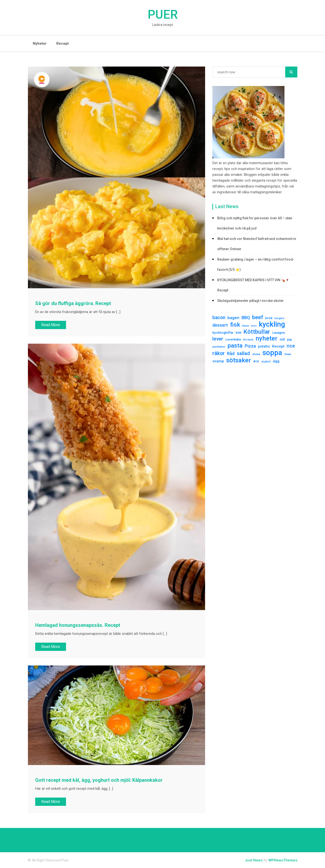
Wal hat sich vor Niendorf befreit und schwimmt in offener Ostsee (257, 244)
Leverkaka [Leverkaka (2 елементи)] (233, 339)
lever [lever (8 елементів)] (218, 339)
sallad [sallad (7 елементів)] (243, 353)
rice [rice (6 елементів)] (291, 346)
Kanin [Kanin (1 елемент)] (246, 326)
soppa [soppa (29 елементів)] (272, 353)
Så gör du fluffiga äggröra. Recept (73, 303)
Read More (51, 325)
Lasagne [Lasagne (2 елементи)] (279, 332)
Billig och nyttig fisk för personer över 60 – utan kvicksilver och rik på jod (255, 223)
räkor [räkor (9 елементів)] (219, 353)
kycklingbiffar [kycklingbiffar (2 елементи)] (223, 332)
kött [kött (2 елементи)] (238, 332)
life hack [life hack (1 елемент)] (248, 340)
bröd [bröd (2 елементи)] (269, 318)
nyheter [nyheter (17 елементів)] (267, 338)
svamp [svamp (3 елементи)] (218, 361)
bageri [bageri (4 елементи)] (233, 318)
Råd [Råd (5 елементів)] (231, 353)
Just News (254, 860)
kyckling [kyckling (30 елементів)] (272, 324)
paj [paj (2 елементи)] (289, 339)
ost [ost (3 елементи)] (282, 339)
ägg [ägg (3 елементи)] (276, 361)
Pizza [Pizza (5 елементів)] (250, 346)
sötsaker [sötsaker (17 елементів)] (239, 360)
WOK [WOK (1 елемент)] (256, 362)
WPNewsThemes (283, 860)
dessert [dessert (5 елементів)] (220, 325)
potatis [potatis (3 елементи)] (264, 346)
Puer (163, 15)
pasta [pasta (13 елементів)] (235, 346)
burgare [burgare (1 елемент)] (279, 318)
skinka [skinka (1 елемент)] (256, 354)
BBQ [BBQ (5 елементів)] (246, 318)
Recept (62, 43)
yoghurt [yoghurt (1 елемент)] (266, 362)
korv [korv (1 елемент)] (254, 326)
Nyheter (40, 43)
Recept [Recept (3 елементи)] (278, 346)
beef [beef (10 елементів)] (258, 317)
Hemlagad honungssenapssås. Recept (78, 625)
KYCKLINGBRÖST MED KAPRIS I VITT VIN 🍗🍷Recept (253, 285)
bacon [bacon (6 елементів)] (219, 318)
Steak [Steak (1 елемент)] (288, 354)
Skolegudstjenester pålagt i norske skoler (250, 301)
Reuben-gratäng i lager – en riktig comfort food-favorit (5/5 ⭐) (256, 264)
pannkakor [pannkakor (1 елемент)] (219, 347)
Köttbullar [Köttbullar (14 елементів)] (257, 332)
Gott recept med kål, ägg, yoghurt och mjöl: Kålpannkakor (99, 780)
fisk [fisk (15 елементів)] (235, 325)
